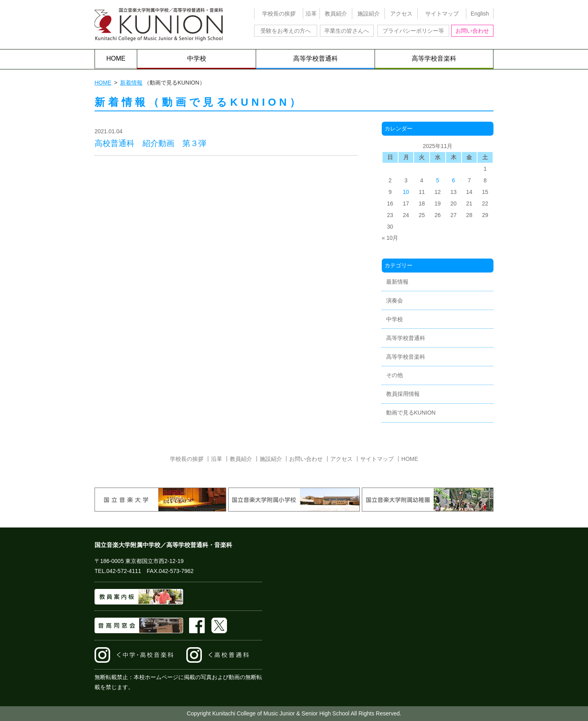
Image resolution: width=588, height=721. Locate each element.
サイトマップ (442, 14)
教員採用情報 (403, 394)
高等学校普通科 (316, 58)
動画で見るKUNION (411, 413)
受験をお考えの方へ (286, 31)
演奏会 (395, 300)
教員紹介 (336, 14)
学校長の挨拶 (279, 14)
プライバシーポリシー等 (413, 31)
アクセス (401, 14)
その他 (395, 375)
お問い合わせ (472, 31)
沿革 (311, 14)
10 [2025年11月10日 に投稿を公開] (406, 192)
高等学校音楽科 (434, 58)
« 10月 (390, 238)
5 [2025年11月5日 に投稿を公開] (438, 180)
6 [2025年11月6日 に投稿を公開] (454, 180)
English (480, 14)
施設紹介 (369, 14)
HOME (116, 58)
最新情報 (397, 282)
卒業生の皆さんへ (347, 31)
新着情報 (131, 83)
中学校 (197, 58)
